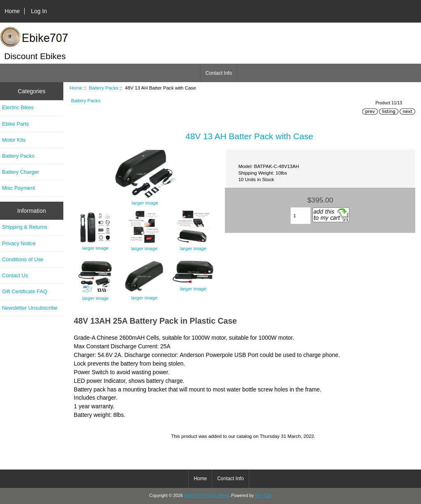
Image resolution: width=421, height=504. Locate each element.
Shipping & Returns (25, 227)
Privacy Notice (19, 243)
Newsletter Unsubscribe (30, 308)
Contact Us (15, 275)
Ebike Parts (15, 124)
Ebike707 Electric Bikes (206, 496)
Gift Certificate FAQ (25, 291)
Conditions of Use (23, 259)
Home (12, 11)
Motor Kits (14, 140)
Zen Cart (263, 496)
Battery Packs (104, 88)
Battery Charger (21, 172)
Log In (39, 11)
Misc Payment (19, 188)
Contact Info (219, 73)
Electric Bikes (18, 107)
